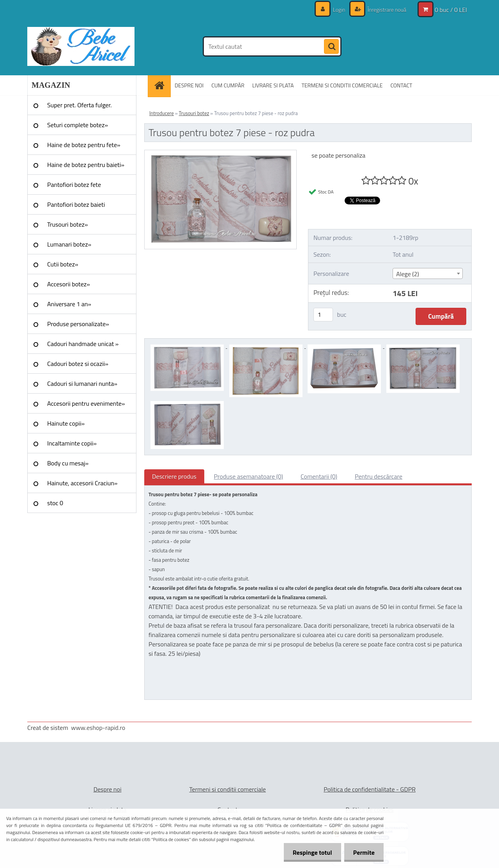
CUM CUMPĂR (228, 85)
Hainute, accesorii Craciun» (82, 483)
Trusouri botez (194, 113)
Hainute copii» (66, 423)
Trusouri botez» (67, 224)
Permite (363, 852)
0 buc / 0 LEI (451, 10)
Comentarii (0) (319, 476)
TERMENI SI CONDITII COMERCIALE (342, 85)
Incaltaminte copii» (72, 443)
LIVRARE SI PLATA (273, 85)
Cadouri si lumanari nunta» (82, 383)
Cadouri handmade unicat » (83, 344)
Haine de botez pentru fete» (84, 145)
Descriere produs (174, 476)
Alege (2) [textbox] (408, 274)
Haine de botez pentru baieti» (86, 165)
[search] (331, 47)
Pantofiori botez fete (74, 185)
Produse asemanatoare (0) (249, 476)
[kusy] (323, 315)
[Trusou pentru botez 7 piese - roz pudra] (220, 153)
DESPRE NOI (189, 85)
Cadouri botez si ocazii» (78, 364)
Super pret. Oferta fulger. (80, 105)
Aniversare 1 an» (69, 304)
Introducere (162, 113)
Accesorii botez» (69, 284)
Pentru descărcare (379, 476)
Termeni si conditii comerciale (227, 789)
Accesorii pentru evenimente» (86, 403)
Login (339, 10)
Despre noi (108, 789)
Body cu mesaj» (68, 463)
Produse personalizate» (78, 324)
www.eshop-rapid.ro (98, 728)
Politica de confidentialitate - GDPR (370, 789)
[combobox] (427, 273)
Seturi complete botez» (78, 125)
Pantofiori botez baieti (76, 204)
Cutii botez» (63, 264)
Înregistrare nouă (386, 10)
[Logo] (81, 46)
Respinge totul (310, 852)
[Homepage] (162, 85)
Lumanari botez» (69, 244)
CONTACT (401, 85)
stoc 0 (55, 503)
